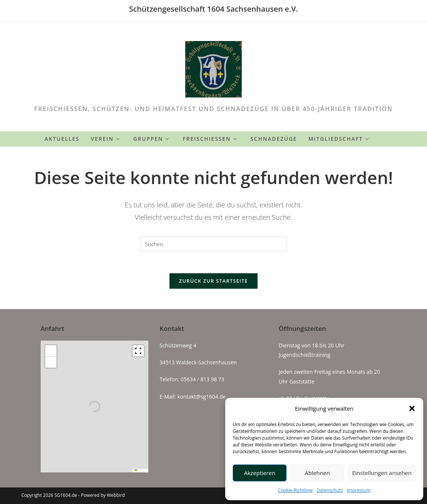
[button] (412, 408)
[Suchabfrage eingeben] (213, 244)
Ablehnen (317, 473)
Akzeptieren (260, 473)
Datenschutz (330, 490)
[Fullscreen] (138, 351)
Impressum (359, 490)
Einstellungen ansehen (382, 473)
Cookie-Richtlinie (295, 490)
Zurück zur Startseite (214, 282)
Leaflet (140, 470)
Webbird (116, 495)
